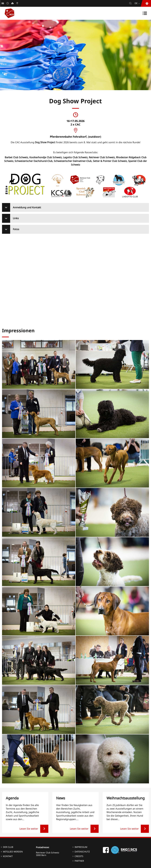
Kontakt (8, 856)
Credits (79, 856)
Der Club (8, 847)
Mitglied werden (13, 852)
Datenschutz (82, 852)
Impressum (81, 847)
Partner (79, 861)
